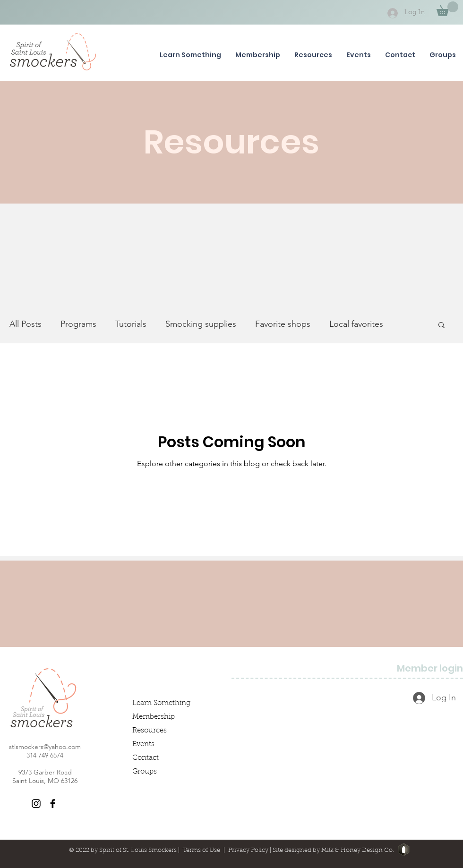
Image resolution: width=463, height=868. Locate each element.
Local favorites (356, 324)
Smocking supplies (201, 324)
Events (143, 745)
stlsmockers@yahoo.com (45, 747)
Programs (78, 324)
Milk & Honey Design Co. (358, 850)
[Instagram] (36, 804)
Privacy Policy (248, 850)
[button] (447, 9)
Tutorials (131, 324)
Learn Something (161, 703)
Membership (154, 717)
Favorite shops (283, 324)
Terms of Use (201, 850)
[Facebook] (53, 804)
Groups (145, 772)
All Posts (26, 324)
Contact (146, 758)
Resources (150, 731)
